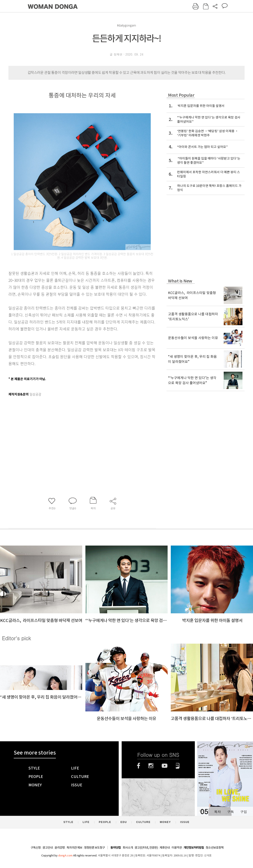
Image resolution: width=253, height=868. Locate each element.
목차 (217, 812)
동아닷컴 (116, 848)
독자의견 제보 (74, 848)
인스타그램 (151, 766)
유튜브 (165, 766)
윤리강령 (60, 848)
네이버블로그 (178, 766)
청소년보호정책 (215, 848)
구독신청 (36, 848)
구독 (230, 812)
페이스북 (139, 766)
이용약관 (177, 848)
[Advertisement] (72, 431)
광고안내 (48, 848)
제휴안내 (165, 848)
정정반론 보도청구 (94, 848)
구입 (244, 812)
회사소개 (128, 848)
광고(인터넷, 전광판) (146, 848)
